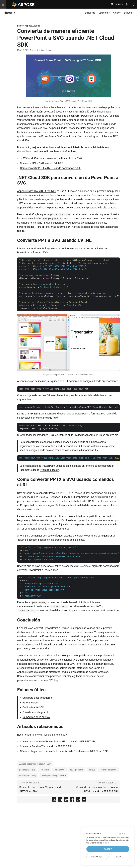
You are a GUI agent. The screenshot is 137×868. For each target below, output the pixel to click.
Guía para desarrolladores (37, 698)
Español (116, 4)
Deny (119, 857)
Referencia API (31, 703)
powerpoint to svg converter (54, 776)
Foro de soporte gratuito (36, 712)
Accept (108, 849)
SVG (106, 116)
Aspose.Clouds (32, 26)
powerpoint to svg (27, 770)
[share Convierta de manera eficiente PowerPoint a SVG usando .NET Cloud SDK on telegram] (84, 800)
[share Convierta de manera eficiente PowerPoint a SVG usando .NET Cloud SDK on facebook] (72, 800)
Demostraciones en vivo (36, 717)
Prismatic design (49, 470)
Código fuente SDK (33, 707)
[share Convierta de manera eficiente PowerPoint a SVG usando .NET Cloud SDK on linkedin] (60, 800)
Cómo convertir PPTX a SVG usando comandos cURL (50, 168)
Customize (97, 857)
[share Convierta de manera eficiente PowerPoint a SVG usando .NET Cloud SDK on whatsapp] (78, 800)
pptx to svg (59, 770)
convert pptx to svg (28, 776)
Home (8, 13)
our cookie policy (103, 843)
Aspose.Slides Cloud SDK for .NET (37, 191)
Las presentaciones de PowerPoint (37, 107)
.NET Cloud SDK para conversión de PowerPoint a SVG (51, 158)
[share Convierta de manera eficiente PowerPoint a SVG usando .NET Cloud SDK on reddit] (66, 800)
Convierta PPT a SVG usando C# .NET (42, 163)
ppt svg (92, 770)
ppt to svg (45, 770)
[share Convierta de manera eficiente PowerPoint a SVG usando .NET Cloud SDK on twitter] (54, 800)
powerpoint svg (76, 770)
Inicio (20, 26)
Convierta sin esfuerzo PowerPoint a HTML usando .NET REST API (58, 741)
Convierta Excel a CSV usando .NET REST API (46, 746)
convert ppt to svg (108, 770)
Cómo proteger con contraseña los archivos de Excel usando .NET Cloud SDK (64, 751)
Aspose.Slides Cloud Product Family (35, 764)
